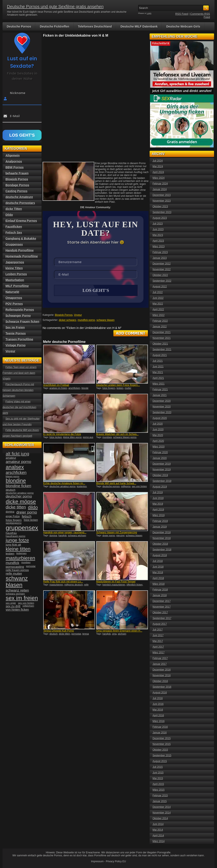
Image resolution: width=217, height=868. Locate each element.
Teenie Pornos (16, 333)
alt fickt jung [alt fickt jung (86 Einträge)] (17, 454)
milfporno (126, 487)
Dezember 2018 (162, 532)
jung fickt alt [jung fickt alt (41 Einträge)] (13, 545)
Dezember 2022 (162, 264)
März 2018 (159, 584)
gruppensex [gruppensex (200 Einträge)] (22, 528)
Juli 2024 (158, 161)
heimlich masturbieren (114, 585)
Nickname (18, 93)
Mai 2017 (158, 641)
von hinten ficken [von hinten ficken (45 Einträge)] (17, 610)
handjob (63, 536)
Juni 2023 (158, 229)
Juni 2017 (158, 635)
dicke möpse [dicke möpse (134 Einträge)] (21, 502)
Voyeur (78, 315)
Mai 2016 (158, 710)
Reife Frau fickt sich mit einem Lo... (63, 582)
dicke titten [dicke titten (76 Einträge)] (16, 507)
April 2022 (158, 309)
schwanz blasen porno (125, 438)
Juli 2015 (158, 767)
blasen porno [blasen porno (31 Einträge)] (13, 476)
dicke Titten (14, 209)
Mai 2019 (158, 504)
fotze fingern (109, 388)
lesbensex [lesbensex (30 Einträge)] (21, 553)
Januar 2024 (160, 189)
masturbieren (56, 585)
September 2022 (162, 281)
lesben (120, 388)
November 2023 (162, 201)
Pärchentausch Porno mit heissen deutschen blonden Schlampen (18, 390)
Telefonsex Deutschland (95, 26)
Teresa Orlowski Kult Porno (59, 631)
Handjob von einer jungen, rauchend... (65, 533)
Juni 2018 (158, 567)
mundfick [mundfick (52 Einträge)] (13, 563)
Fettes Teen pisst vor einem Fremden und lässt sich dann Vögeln (20, 373)
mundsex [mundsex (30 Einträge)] (26, 562)
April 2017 (158, 647)
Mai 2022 (158, 304)
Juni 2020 (158, 430)
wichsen (122, 634)
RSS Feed (182, 14)
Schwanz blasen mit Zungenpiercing (117, 533)
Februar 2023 (160, 252)
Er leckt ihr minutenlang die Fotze (62, 435)
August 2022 (160, 287)
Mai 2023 (158, 235)
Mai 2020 (158, 435)
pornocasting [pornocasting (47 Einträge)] (15, 567)
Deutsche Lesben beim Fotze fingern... (118, 385)
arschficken (74, 388)
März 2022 (159, 315)
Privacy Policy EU (116, 861)
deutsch (54, 634)
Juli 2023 (158, 224)
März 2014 (159, 841)
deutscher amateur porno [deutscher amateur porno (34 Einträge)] (20, 493)
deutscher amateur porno (62, 487)
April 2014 (158, 836)
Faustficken (14, 227)
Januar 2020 (160, 458)
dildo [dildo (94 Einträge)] (33, 507)
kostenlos (82, 487)
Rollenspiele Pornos (20, 310)
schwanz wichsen (77, 536)
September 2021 (162, 349)
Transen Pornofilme (19, 339)
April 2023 (158, 241)
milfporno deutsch (74, 585)
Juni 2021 (158, 367)
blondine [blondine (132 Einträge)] (16, 481)
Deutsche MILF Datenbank (139, 26)
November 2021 (162, 338)
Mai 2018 (158, 573)
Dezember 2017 (162, 601)
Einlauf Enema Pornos (21, 221)
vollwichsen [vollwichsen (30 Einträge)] (28, 606)
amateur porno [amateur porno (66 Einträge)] (18, 462)
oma (114, 634)
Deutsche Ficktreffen (54, 26)
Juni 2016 (158, 704)
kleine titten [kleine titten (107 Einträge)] (18, 549)
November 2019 (162, 470)
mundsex (107, 438)
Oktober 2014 (160, 818)
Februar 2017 (160, 658)
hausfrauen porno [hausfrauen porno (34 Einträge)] (15, 536)
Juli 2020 (158, 424)
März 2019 (159, 515)
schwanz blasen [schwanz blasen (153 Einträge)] (17, 582)
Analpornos (14, 161)
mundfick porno (86, 320)
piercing (120, 536)
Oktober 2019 (160, 475)
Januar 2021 (160, 395)
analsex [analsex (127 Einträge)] (15, 467)
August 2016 (160, 693)
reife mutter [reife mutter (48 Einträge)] (14, 573)
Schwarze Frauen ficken (22, 322)
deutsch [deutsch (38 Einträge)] (10, 490)
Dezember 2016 (162, 670)
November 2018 (162, 538)
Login (149, 13)
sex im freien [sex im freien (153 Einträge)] (22, 598)
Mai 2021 (158, 372)
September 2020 (162, 412)
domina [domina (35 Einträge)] (10, 512)
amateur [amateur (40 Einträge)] (11, 458)
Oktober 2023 (160, 207)
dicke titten (65, 634)
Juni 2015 (158, 773)
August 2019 (160, 487)
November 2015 (162, 744)
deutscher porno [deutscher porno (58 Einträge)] (19, 496)
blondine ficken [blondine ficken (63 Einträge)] (18, 486)
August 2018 (160, 555)
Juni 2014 (158, 824)
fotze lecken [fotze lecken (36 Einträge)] (31, 520)
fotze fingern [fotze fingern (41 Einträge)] (14, 520)
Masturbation (15, 280)
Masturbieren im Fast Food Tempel (116, 582)
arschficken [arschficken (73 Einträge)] (16, 473)
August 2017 (160, 624)
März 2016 (159, 721)
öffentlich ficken (135, 585)
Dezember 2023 (162, 195)
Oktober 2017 (160, 613)
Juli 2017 (158, 630)
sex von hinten (139, 487)
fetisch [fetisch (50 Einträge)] (27, 517)
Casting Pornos (16, 191)
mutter (128, 388)
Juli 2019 (158, 492)
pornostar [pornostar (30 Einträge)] (31, 566)
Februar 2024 (160, 184)
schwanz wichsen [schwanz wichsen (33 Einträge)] (15, 594)
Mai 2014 (158, 830)
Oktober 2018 (160, 544)
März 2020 (159, 447)
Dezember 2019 (162, 464)
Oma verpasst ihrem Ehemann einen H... (119, 631)
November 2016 (162, 675)
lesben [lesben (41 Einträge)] (10, 554)
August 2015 (160, 761)
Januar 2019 (160, 527)
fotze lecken (56, 438)
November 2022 (162, 269)
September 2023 (162, 212)
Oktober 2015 (160, 750)
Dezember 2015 (162, 738)
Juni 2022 (158, 298)
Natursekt (12, 292)
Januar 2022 (160, 327)
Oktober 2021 (160, 344)
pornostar (76, 634)
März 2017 (159, 653)
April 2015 (158, 784)
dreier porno (109, 536)
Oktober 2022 (160, 275)
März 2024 (159, 178)
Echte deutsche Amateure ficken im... (64, 484)
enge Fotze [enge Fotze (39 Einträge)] (13, 516)
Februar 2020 (160, 452)
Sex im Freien (15, 327)
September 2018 (162, 550)
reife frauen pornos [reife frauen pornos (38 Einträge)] (17, 570)
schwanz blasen (105, 320)
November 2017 (162, 607)
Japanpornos (15, 262)
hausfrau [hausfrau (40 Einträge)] (11, 533)
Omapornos (14, 298)
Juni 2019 (158, 498)
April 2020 (158, 441)
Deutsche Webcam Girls (183, 26)
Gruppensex (14, 244)
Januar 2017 (160, 664)
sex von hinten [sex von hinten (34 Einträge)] (26, 603)
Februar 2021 (160, 390)
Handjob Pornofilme (20, 250)
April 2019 (158, 510)
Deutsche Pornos (19, 26)
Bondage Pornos (17, 185)
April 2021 (158, 378)
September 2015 (162, 756)
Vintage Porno (16, 345)
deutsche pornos (111, 487)
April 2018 (158, 578)
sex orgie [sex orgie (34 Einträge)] (11, 603)
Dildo (9, 215)
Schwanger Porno (18, 316)
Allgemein (13, 155)
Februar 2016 (160, 727)
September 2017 (162, 618)
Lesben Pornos (16, 274)
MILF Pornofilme (17, 286)
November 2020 (162, 407)
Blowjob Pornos (64, 315)
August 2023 (160, 218)
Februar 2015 (160, 796)
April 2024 (158, 172)
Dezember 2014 (162, 807)
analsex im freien (58, 388)
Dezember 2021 (162, 332)
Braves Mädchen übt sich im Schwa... (117, 435)
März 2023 (159, 247)
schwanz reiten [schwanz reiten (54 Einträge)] (17, 590)
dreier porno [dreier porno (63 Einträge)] (27, 512)
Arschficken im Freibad (56, 385)
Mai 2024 (158, 166)
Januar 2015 (160, 801)
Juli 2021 (158, 361)
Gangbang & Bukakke (21, 238)
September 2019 (162, 481)
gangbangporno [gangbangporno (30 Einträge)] (14, 523)
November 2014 (162, 813)
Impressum (97, 861)
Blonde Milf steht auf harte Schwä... (116, 484)
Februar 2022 (160, 321)
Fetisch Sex (14, 233)
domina (53, 536)
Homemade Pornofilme (22, 256)
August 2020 (160, 418)
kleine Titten (14, 268)
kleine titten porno (72, 438)
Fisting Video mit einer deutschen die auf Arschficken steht (19, 407)
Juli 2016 (158, 698)
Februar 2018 (160, 590)
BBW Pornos (15, 167)
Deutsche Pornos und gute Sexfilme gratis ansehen (55, 7)
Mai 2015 (158, 778)
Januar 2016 (160, 733)
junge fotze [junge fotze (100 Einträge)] (17, 540)
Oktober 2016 (160, 681)
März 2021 (159, 384)
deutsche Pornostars (20, 203)
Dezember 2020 (162, 401)
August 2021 (160, 355)
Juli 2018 (158, 561)
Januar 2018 (160, 595)
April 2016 (158, 715)
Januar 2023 (160, 258)
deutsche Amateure (19, 197)
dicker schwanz (68, 320)
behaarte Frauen (17, 173)
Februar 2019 (160, 521)
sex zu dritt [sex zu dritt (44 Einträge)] (13, 606)
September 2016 (162, 687)
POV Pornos (14, 304)
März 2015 (159, 790)
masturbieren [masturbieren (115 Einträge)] (20, 558)
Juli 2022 (158, 292)
